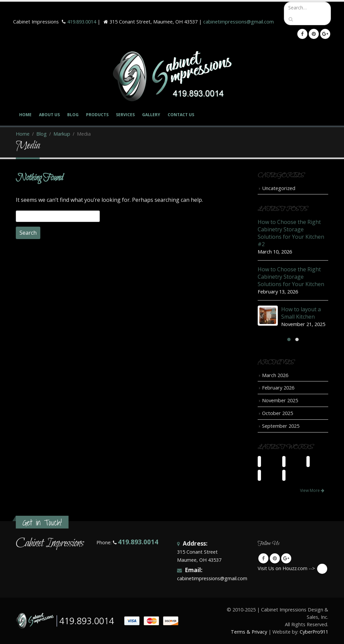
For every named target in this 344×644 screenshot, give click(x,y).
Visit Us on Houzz (322, 569)
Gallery (151, 115)
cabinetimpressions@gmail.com (239, 22)
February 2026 (278, 387)
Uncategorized (279, 188)
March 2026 (275, 375)
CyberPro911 (314, 632)
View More (312, 490)
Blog (73, 115)
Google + (286, 558)
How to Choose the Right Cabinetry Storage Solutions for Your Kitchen (291, 277)
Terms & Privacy (249, 632)
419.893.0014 (82, 22)
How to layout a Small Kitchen (301, 313)
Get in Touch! (42, 523)
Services (125, 115)
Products (97, 115)
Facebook (263, 558)
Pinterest (275, 558)
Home (25, 115)
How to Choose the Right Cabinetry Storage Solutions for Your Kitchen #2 (291, 233)
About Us (49, 115)
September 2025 (281, 426)
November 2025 (280, 400)
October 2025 (277, 413)
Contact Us (181, 115)
